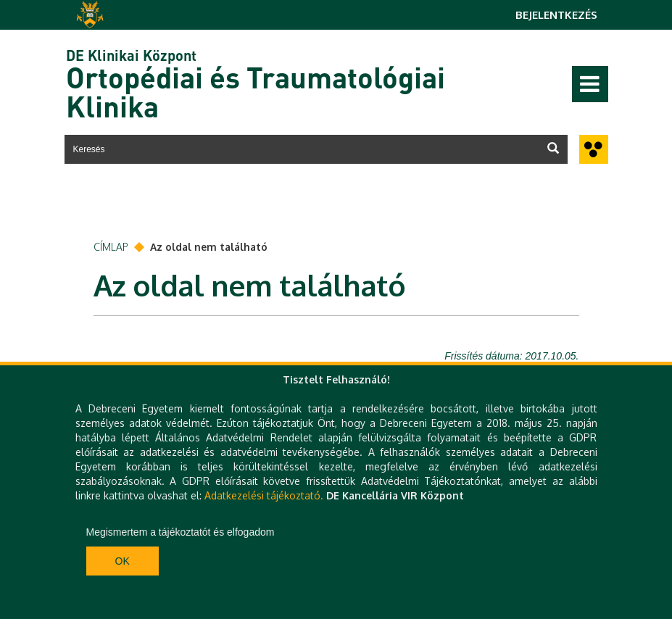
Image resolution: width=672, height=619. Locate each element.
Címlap (111, 247)
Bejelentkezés (556, 15)
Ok (123, 561)
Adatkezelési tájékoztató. (264, 495)
